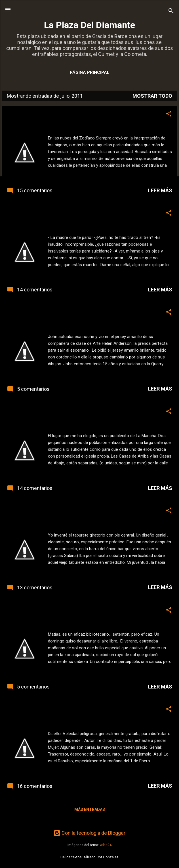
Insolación (20, 610)
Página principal (90, 72)
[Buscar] (171, 12)
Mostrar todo (152, 96)
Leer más (160, 190)
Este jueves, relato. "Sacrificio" (47, 213)
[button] (169, 114)
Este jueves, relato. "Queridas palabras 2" (60, 510)
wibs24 (106, 845)
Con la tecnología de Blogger (89, 833)
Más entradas (90, 809)
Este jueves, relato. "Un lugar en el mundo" (61, 411)
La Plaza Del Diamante (89, 25)
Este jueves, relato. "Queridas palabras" (58, 709)
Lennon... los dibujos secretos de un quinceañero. (71, 312)
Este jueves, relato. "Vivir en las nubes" (57, 114)
